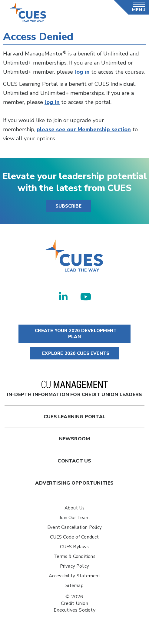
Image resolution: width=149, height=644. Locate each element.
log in (83, 72)
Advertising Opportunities (74, 483)
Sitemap (74, 586)
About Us (75, 508)
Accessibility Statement (75, 576)
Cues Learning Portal (74, 417)
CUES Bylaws (74, 547)
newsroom (75, 439)
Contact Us (74, 461)
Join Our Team (74, 518)
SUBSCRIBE (68, 206)
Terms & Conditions (74, 556)
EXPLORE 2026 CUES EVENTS (74, 353)
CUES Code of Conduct (74, 537)
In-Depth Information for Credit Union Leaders (74, 389)
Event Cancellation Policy (74, 527)
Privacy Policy (75, 566)
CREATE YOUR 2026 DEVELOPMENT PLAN (74, 334)
